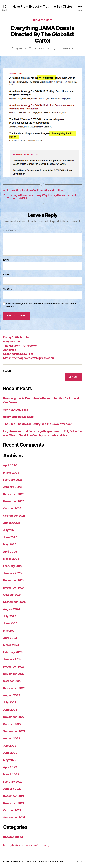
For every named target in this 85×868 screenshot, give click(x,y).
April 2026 (10, 465)
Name (7, 260)
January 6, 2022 (42, 48)
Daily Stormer (12, 341)
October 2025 (12, 508)
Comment (9, 231)
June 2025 (10, 537)
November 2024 (14, 588)
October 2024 (12, 595)
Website (7, 289)
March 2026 (11, 473)
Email (7, 275)
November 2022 (14, 717)
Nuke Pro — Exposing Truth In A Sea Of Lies (38, 862)
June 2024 (10, 623)
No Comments (66, 48)
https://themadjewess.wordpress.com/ (29, 358)
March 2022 (11, 774)
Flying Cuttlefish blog (17, 337)
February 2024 (13, 652)
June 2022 (10, 753)
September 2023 (14, 688)
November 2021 (14, 803)
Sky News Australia (16, 410)
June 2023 (10, 710)
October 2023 (12, 681)
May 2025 (10, 544)
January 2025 (12, 573)
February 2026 (13, 480)
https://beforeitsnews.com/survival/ (26, 846)
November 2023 (14, 674)
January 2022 (12, 789)
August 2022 (12, 738)
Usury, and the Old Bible (18, 417)
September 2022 (14, 731)
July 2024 (10, 616)
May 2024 (10, 631)
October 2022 (12, 724)
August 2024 (12, 609)
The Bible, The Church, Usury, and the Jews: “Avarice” (37, 424)
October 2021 (12, 810)
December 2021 (14, 796)
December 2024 (14, 580)
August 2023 (12, 695)
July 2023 (10, 702)
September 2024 (14, 602)
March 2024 (11, 645)
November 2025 (14, 501)
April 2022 (10, 767)
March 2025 (11, 559)
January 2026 (12, 487)
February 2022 (13, 782)
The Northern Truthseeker (20, 346)
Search (7, 371)
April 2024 (10, 638)
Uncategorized (42, 20)
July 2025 (10, 530)
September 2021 (14, 817)
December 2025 (14, 494)
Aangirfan (10, 350)
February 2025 (13, 566)
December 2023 (14, 667)
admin (22, 48)
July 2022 (10, 746)
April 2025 (10, 552)
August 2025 (12, 523)
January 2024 (12, 659)
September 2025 (14, 516)
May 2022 (10, 760)
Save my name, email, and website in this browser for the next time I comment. (41, 305)
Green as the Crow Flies (18, 354)
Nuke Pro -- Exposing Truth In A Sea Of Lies (42, 6)
